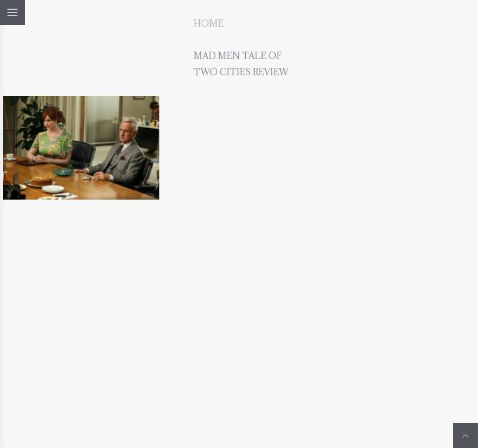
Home (209, 23)
